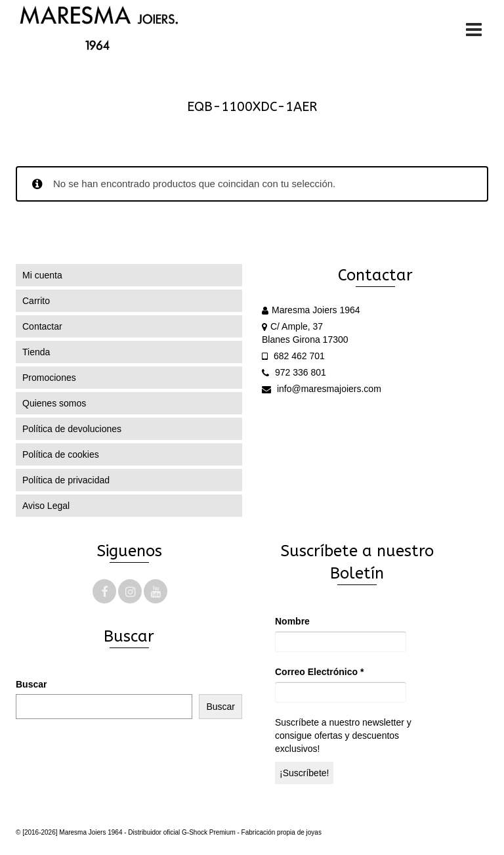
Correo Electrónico (319, 672)
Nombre (292, 621)
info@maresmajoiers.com (322, 389)
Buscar (31, 684)
